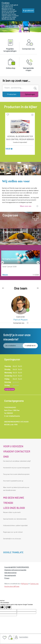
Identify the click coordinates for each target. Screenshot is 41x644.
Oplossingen (30, 94)
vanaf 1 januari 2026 (9, 266)
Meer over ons (26, 206)
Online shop (11, 68)
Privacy (7, 578)
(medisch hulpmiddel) (20, 142)
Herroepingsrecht (10, 575)
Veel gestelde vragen (28, 69)
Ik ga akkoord (28, 11)
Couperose (10, 215)
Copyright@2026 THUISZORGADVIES (17, 567)
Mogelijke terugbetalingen (10, 50)
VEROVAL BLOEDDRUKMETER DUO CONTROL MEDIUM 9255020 (20, 138)
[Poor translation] (8, 607)
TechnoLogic (34, 584)
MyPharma (25, 584)
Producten (12, 94)
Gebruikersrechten (10, 573)
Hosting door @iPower (12, 586)
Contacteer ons (28, 49)
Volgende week (10, 389)
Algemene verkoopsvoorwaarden (15, 570)
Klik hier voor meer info (8, 19)
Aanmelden (24, 637)
